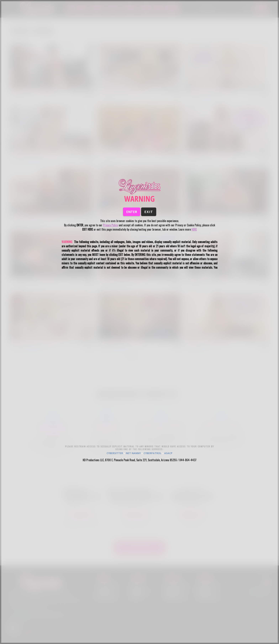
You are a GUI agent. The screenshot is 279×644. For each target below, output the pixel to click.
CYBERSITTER (115, 453)
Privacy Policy (110, 225)
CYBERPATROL (152, 453)
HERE (194, 229)
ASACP (168, 453)
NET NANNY (133, 453)
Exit (149, 212)
